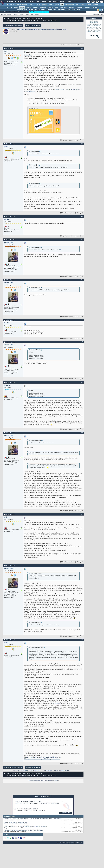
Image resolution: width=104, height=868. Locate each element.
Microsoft (45, 5)
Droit (69, 2)
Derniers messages (6, 14)
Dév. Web (56, 5)
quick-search (56, 704)
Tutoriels (19, 2)
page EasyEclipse (73, 90)
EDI (62, 5)
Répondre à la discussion (13, 26)
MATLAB (50, 7)
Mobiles (89, 5)
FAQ (26, 2)
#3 (82, 216)
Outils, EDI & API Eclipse (74, 10)
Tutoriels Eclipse (51, 10)
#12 (82, 640)
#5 (82, 280)
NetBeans (43, 7)
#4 (82, 239)
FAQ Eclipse (42, 10)
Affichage (78, 45)
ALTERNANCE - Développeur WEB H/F (28, 802)
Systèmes (96, 5)
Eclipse (22, 7)
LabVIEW (36, 7)
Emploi (55, 2)
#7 (82, 342)
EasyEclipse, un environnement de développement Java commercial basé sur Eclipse (42, 30)
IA (35, 5)
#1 (82, 48)
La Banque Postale (24, 811)
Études (63, 2)
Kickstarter (39, 71)
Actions (15, 14)
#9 (82, 433)
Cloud (30, 5)
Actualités (16, 771)
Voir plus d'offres (66, 813)
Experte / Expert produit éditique (26, 809)
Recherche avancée (98, 14)
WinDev (71, 7)
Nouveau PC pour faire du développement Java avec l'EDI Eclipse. (24, 830)
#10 (82, 514)
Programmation (69, 5)
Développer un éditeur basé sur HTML (15, 823)
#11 (82, 565)
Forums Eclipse (33, 10)
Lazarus (87, 7)
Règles (37, 14)
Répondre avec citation (67, 140)
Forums (10, 2)
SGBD (77, 5)
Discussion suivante (51, 781)
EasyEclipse (28, 55)
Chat (38, 2)
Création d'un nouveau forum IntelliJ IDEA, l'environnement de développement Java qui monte (33, 819)
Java (50, 5)
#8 (82, 382)
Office (83, 5)
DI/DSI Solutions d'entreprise (19, 5)
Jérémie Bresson (59, 90)
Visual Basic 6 (79, 7)
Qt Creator (95, 7)
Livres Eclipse (61, 10)
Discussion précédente (36, 781)
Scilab (56, 7)
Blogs (31, 2)
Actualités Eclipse (22, 10)
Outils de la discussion (67, 45)
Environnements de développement (23, 18)
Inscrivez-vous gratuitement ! (39, 12)
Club (75, 2)
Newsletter (46, 2)
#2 (82, 144)
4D (11, 7)
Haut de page (79, 843)
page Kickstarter (30, 91)
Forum (8, 18)
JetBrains (28, 7)
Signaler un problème (33, 26)
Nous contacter (61, 843)
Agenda (27, 14)
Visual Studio (64, 7)
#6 (82, 320)
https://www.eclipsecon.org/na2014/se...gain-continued (42, 759)
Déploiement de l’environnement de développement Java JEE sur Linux (25, 826)
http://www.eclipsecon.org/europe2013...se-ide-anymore (43, 757)
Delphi (16, 7)
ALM (39, 5)
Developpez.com (70, 843)
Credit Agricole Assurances (28, 803)
